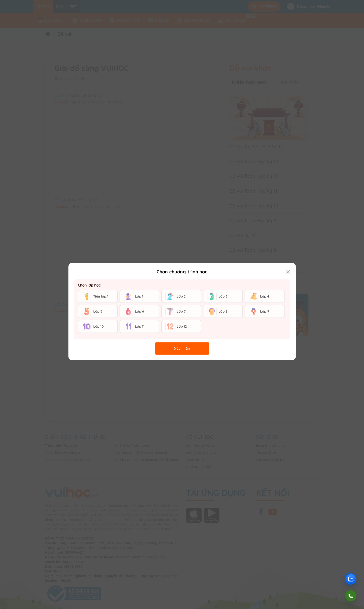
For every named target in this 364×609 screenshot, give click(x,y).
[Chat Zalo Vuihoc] (351, 579)
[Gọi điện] (351, 596)
